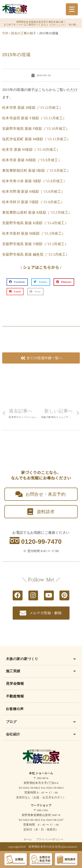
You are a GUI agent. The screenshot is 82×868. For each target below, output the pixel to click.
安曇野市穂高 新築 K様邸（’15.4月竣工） (35, 223)
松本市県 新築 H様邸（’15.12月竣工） (33, 108)
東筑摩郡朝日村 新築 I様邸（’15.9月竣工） (36, 171)
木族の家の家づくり (22, 659)
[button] (17, 282)
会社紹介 (13, 734)
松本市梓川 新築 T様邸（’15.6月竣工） (33, 202)
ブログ (11, 722)
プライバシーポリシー (50, 839)
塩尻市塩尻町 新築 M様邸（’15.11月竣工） (36, 139)
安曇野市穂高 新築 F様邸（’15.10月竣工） (36, 129)
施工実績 (13, 671)
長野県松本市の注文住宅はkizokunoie (53, 847)
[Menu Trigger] (72, 9)
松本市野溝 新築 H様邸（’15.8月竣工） (33, 191)
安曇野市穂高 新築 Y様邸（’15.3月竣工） (35, 244)
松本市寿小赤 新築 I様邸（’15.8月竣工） (35, 181)
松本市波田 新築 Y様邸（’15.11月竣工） (34, 118)
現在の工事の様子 (24, 33)
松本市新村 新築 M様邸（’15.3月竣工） (34, 233)
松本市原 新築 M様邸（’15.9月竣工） (32, 160)
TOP (5, 33)
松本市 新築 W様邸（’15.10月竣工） (31, 150)
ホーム (28, 839)
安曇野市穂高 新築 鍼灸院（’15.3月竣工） (36, 254)
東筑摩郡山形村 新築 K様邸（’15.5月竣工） (37, 212)
